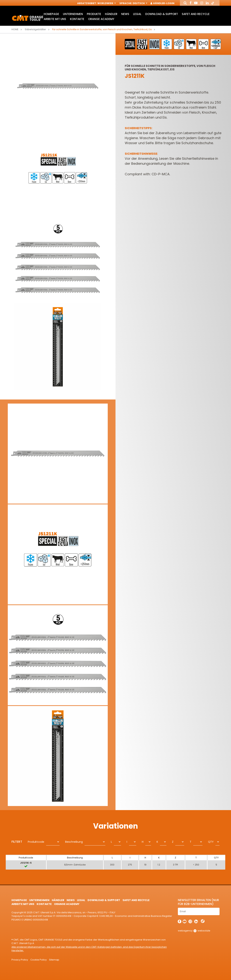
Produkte (94, 14)
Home (15, 29)
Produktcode (36, 842)
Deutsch (140, 3)
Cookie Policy (38, 960)
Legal (137, 14)
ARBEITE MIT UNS (55, 19)
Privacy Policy (20, 960)
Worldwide (106, 3)
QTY (211, 842)
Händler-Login (163, 3)
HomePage (51, 14)
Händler (111, 14)
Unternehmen (73, 14)
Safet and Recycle (196, 14)
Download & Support (162, 14)
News (125, 14)
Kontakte (77, 19)
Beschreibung (74, 842)
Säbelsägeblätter (35, 29)
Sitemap (54, 960)
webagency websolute (194, 931)
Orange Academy (101, 19)
